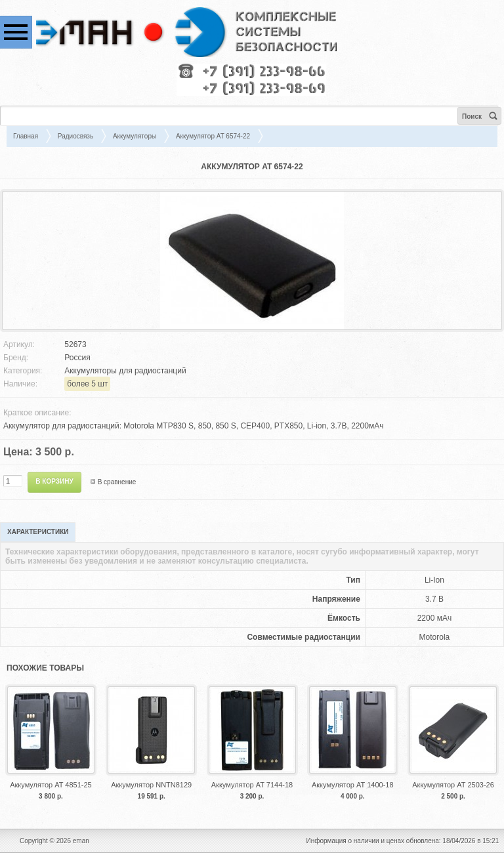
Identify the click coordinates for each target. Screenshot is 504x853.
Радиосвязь (75, 136)
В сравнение (117, 482)
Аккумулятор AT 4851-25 (51, 785)
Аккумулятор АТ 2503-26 (453, 785)
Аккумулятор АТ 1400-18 (353, 785)
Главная (26, 136)
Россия (77, 358)
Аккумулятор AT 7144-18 (252, 785)
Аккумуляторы (135, 136)
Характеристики (38, 532)
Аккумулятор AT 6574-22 (213, 136)
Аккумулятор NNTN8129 (151, 785)
